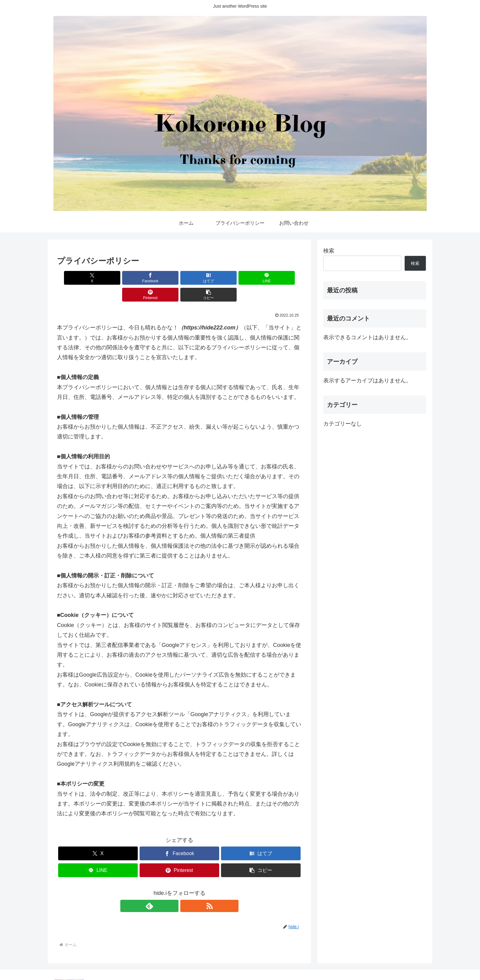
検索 (329, 251)
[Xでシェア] (77, 278)
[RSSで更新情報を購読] (186, 889)
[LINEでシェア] (200, 278)
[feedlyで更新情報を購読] (172, 889)
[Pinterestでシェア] (241, 278)
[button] (282, 278)
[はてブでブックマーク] (159, 278)
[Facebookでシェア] (118, 278)
